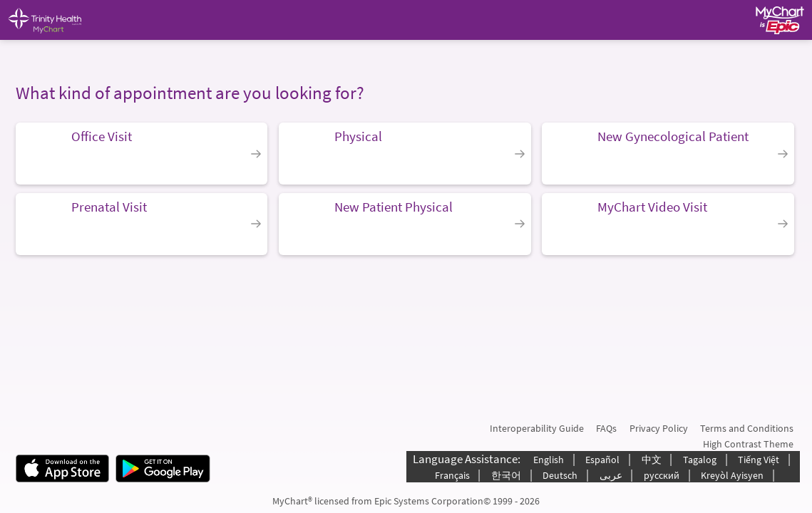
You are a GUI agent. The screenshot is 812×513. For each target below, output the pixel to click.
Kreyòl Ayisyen (732, 475)
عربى (611, 475)
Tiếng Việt (759, 460)
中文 (652, 460)
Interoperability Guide (537, 428)
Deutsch (560, 475)
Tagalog (700, 460)
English (549, 460)
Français (452, 475)
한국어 (506, 475)
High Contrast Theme (748, 444)
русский (662, 475)
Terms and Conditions (747, 428)
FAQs (606, 428)
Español (602, 460)
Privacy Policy (659, 428)
